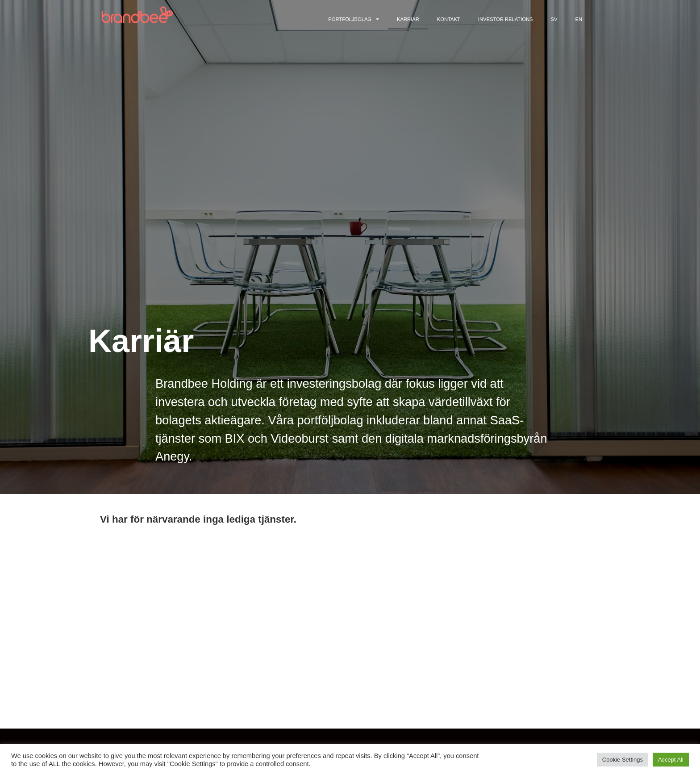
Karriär (408, 19)
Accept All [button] (671, 760)
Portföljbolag (354, 19)
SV (554, 19)
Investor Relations (506, 19)
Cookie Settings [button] (623, 760)
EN (579, 19)
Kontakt (449, 19)
